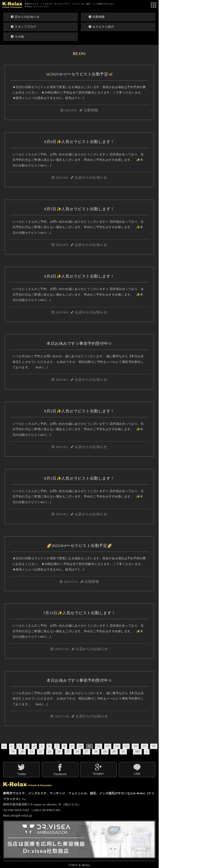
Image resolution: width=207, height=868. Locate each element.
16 (135, 746)
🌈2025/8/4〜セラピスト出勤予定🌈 (79, 546)
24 (59, 751)
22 (41, 751)
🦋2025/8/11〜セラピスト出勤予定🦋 (79, 74)
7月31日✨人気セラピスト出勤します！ (79, 613)
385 (137, 751)
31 (123, 751)
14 (117, 746)
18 (154, 746)
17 (144, 746)
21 (31, 751)
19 (13, 751)
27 (86, 751)
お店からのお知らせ (91, 177)
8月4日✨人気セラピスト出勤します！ (79, 276)
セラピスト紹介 (102, 27)
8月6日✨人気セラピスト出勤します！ (79, 142)
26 (77, 751)
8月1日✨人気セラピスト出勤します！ (79, 478)
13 (108, 746)
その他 (17, 37)
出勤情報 (97, 17)
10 (80, 746)
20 (22, 751)
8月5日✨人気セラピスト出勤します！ (79, 209)
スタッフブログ (24, 27)
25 (68, 751)
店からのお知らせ (25, 17)
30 (114, 751)
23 (50, 751)
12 (99, 746)
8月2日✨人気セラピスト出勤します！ (79, 411)
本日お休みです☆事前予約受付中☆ (79, 343)
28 (96, 751)
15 (126, 746)
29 (105, 751)
